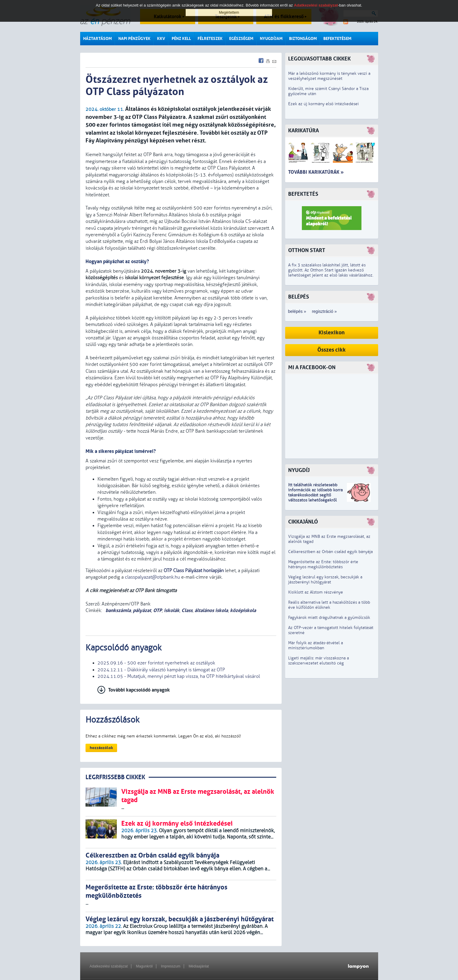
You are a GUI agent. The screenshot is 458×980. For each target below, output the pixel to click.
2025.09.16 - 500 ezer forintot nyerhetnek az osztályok (156, 663)
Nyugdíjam (271, 39)
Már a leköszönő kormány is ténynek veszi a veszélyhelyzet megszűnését (329, 76)
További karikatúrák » (316, 172)
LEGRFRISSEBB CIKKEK (115, 777)
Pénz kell (181, 39)
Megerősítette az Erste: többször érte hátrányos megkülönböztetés (323, 564)
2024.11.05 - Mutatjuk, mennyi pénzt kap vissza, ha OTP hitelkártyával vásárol (179, 676)
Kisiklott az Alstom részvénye (316, 592)
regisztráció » (324, 311)
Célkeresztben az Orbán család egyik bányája (330, 552)
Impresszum (171, 966)
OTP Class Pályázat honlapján (194, 571)
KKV (161, 39)
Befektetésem (337, 39)
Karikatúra (303, 131)
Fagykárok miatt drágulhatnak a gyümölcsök (329, 618)
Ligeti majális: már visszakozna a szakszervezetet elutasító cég (319, 661)
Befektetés (303, 194)
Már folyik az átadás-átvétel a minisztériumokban (316, 645)
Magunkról (144, 966)
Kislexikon (332, 333)
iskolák (172, 610)
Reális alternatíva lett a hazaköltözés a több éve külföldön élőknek (329, 605)
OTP (157, 610)
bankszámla (118, 610)
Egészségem (241, 39)
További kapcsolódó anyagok (139, 690)
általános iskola (211, 610)
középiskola (243, 610)
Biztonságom (303, 39)
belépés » (297, 311)
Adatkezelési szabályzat (109, 966)
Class (187, 610)
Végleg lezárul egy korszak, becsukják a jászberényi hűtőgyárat (325, 580)
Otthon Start (307, 250)
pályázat (142, 610)
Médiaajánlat (199, 966)
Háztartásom (97, 39)
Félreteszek (210, 39)
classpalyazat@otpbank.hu (152, 577)
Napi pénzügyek (134, 39)
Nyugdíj (299, 470)
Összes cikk (332, 350)
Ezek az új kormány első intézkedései (323, 104)
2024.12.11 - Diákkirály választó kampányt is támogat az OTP (161, 670)
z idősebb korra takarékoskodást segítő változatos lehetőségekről (315, 495)
